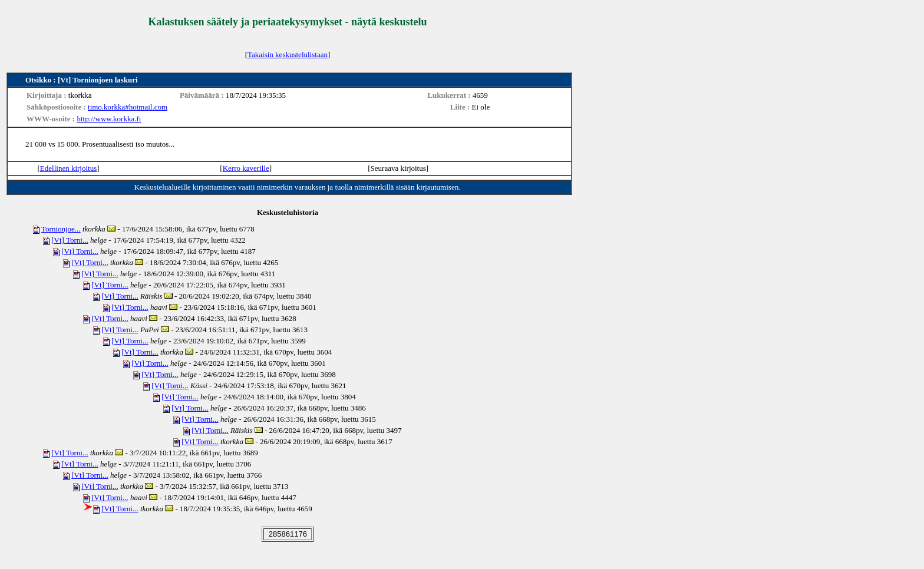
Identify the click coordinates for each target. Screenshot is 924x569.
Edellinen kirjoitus (68, 168)
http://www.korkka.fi (109, 119)
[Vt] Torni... (70, 240)
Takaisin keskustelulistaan (288, 54)
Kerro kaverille (246, 168)
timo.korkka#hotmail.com (128, 107)
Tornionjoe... (61, 229)
